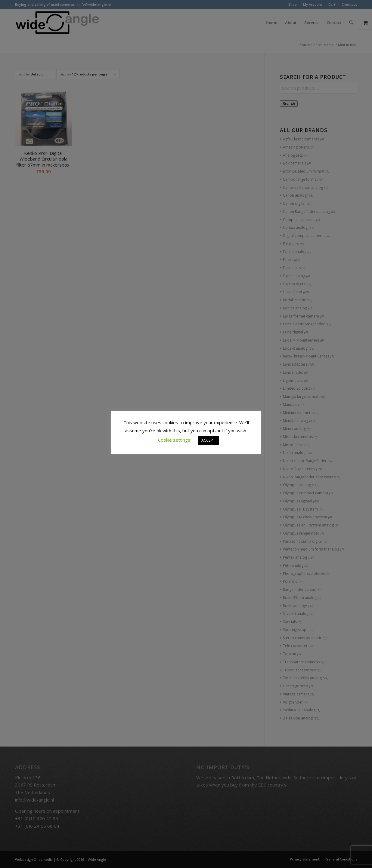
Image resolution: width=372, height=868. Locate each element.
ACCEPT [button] (208, 440)
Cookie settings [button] (174, 440)
